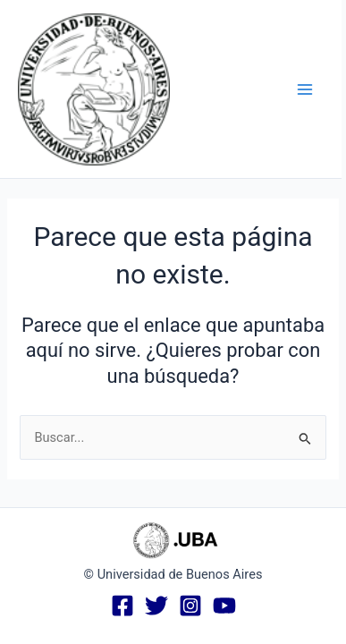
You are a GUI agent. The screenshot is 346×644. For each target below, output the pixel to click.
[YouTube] (224, 606)
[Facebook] (122, 606)
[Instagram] (190, 606)
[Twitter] (156, 606)
